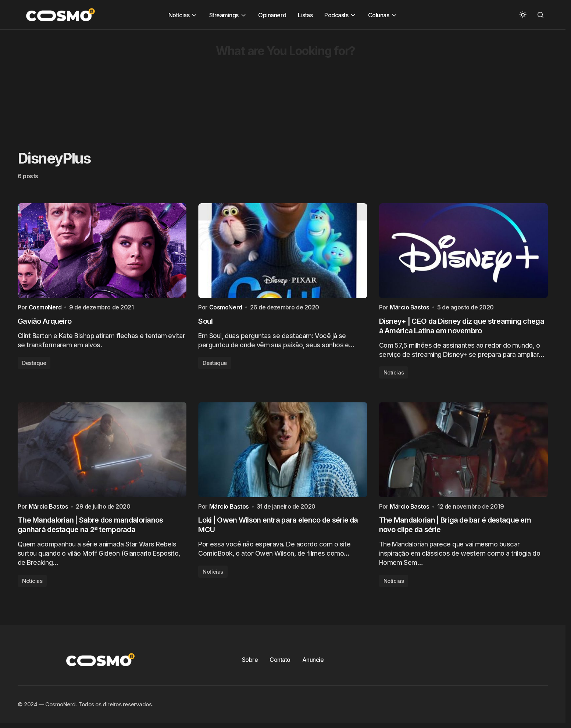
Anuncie (313, 662)
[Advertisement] (221, 81)
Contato (280, 662)
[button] (523, 15)
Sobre (250, 662)
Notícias (394, 374)
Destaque (34, 364)
